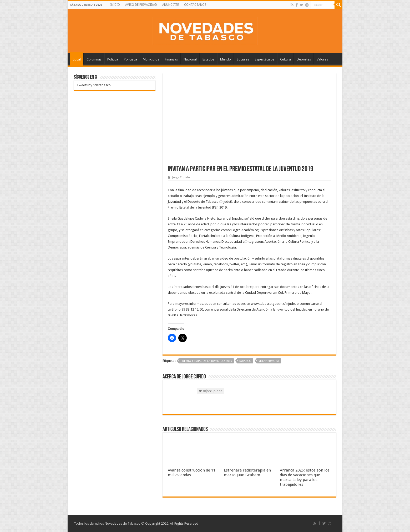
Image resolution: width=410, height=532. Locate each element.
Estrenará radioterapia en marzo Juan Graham (247, 473)
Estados (208, 59)
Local (77, 59)
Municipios (151, 59)
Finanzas (171, 59)
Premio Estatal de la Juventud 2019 (206, 361)
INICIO (115, 5)
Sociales (243, 59)
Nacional (190, 59)
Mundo (226, 59)
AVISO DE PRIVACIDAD (141, 5)
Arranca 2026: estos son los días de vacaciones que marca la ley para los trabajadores (305, 477)
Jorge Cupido (181, 177)
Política (113, 59)
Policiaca (130, 59)
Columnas (94, 59)
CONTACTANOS (195, 5)
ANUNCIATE (171, 5)
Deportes (304, 59)
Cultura (285, 59)
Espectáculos (265, 59)
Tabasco (245, 361)
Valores (322, 59)
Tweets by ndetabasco (94, 85)
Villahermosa (269, 361)
